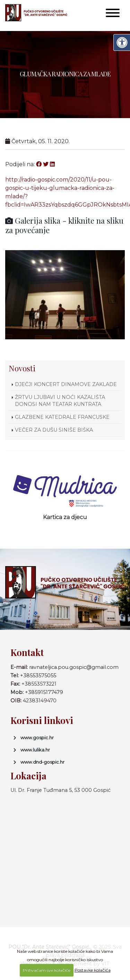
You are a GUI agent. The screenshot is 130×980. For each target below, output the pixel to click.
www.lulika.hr (35, 750)
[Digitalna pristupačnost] (122, 43)
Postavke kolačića (93, 970)
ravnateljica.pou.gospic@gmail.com (74, 667)
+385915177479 (44, 692)
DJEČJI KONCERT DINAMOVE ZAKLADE (66, 384)
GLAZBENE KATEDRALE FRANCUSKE (62, 417)
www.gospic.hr (37, 738)
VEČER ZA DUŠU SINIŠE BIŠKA (54, 430)
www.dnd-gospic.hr (42, 762)
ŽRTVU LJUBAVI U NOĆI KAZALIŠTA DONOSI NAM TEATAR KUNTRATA (60, 401)
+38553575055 (38, 676)
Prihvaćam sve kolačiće (47, 970)
